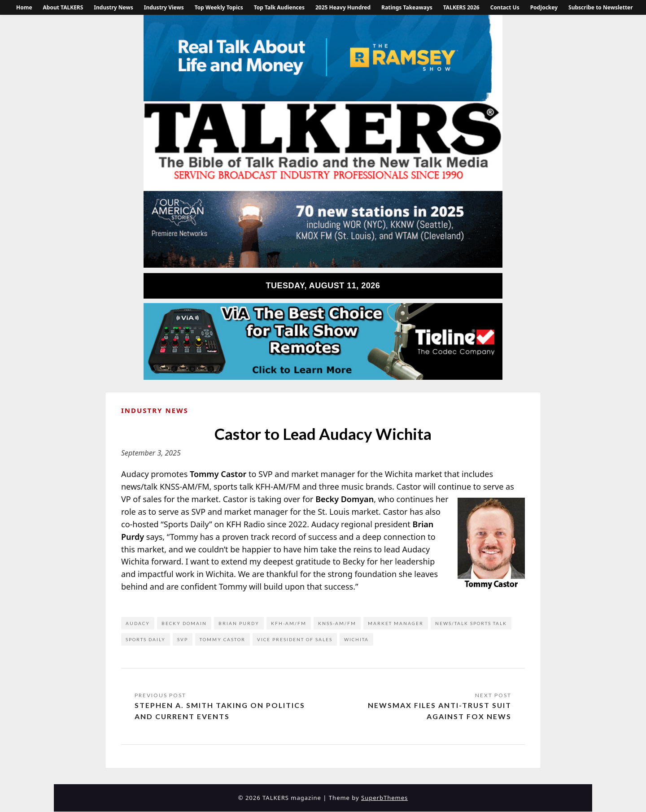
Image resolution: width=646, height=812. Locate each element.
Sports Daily (146, 639)
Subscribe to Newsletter (601, 7)
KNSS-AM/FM (337, 623)
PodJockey (544, 7)
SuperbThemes (384, 798)
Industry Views (164, 7)
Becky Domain (184, 623)
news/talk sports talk (471, 623)
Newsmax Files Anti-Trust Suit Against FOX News (439, 711)
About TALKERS (63, 7)
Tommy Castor (223, 639)
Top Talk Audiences (279, 7)
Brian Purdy (239, 623)
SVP (183, 639)
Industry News (113, 7)
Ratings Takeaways (407, 7)
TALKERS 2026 (461, 7)
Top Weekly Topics (219, 7)
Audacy (138, 623)
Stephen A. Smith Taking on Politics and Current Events (220, 711)
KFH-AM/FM (289, 623)
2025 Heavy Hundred (343, 7)
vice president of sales (295, 639)
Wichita (356, 639)
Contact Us (505, 7)
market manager (396, 623)
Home (24, 7)
